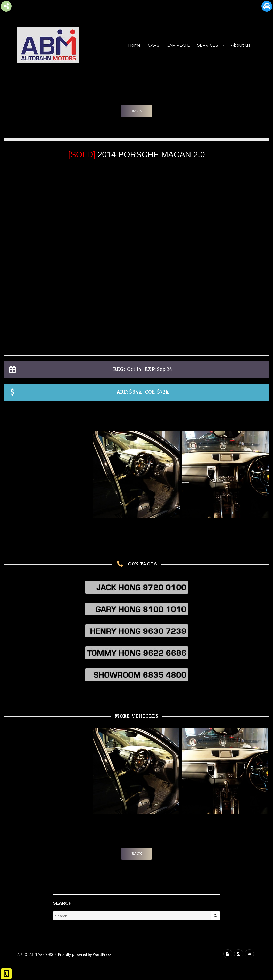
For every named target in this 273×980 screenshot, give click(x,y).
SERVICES (208, 45)
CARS (154, 45)
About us (241, 45)
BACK (137, 111)
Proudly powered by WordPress (85, 955)
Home (134, 45)
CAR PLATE (178, 45)
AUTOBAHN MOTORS (35, 955)
